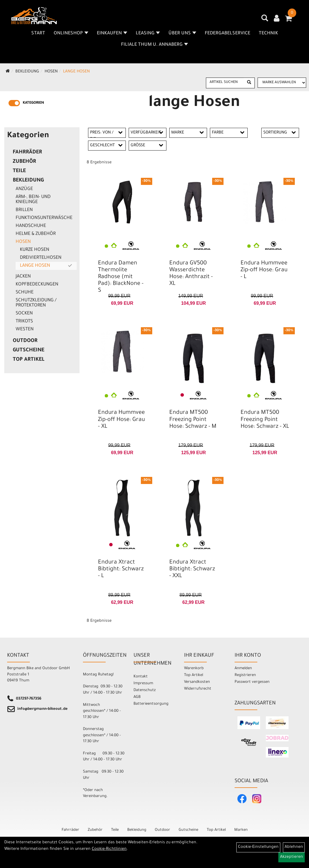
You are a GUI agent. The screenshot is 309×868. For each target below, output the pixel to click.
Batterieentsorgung (151, 704)
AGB (137, 697)
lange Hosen (76, 72)
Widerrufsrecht (198, 689)
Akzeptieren (292, 857)
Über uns (182, 34)
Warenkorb (194, 668)
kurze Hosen (35, 250)
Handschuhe (31, 226)
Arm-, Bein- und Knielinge (33, 200)
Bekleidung (27, 72)
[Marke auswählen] (282, 83)
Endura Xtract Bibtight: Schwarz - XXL (192, 569)
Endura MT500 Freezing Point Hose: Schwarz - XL (265, 420)
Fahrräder (27, 153)
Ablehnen (294, 847)
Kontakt (141, 677)
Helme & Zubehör (36, 234)
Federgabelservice (227, 34)
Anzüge (24, 189)
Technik (268, 34)
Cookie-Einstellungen (258, 847)
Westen (25, 329)
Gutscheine (29, 350)
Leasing (148, 34)
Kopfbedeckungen (37, 285)
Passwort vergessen (252, 682)
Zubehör (24, 162)
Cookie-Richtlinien (109, 849)
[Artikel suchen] (225, 83)
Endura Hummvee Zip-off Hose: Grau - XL (121, 420)
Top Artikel (29, 360)
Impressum (143, 684)
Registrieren (245, 675)
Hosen (51, 72)
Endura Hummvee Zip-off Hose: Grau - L (264, 270)
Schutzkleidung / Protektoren (36, 303)
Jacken (23, 277)
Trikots (24, 322)
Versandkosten (197, 682)
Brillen (24, 210)
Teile (19, 171)
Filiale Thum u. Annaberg (154, 45)
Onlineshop (71, 34)
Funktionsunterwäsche (44, 218)
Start (38, 34)
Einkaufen (112, 34)
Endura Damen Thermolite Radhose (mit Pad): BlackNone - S (121, 277)
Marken (241, 830)
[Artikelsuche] (265, 20)
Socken (24, 314)
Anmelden (243, 668)
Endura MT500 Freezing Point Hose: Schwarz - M (193, 420)
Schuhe (25, 293)
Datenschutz (145, 690)
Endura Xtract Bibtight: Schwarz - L (121, 569)
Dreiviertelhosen (41, 258)
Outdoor (25, 341)
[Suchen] (249, 83)
